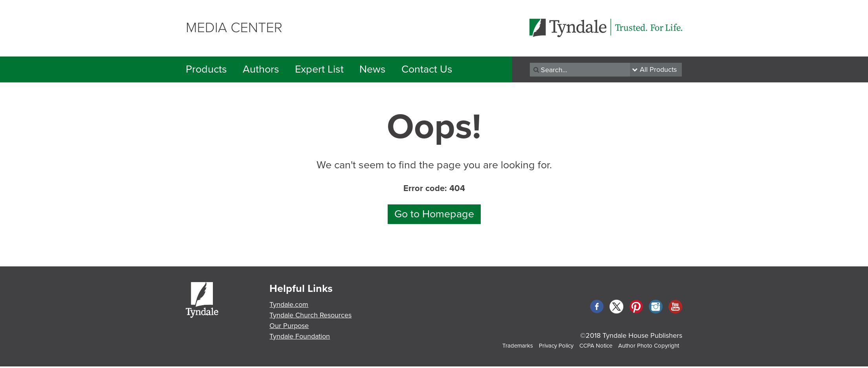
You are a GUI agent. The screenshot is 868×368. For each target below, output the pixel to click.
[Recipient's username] (580, 70)
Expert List (319, 69)
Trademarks (518, 346)
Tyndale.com (289, 304)
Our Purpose (289, 326)
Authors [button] (261, 69)
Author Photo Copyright (649, 346)
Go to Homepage (434, 214)
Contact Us (427, 69)
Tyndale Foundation (300, 336)
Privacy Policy (556, 346)
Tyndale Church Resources (310, 315)
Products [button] (206, 69)
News (373, 69)
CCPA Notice (596, 346)
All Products (658, 69)
